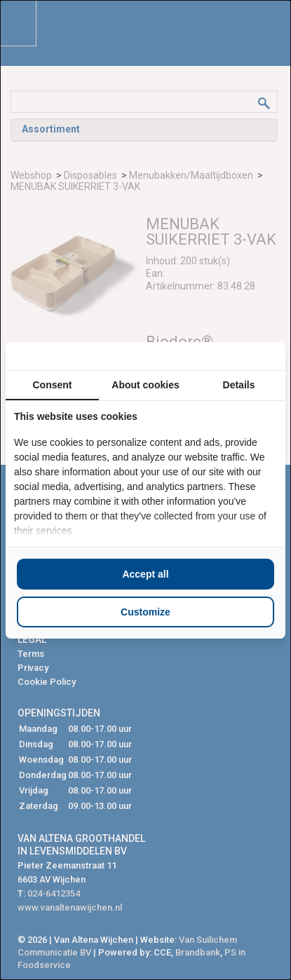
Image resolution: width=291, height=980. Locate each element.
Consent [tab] (53, 385)
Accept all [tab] (145, 574)
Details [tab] (239, 385)
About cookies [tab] (145, 385)
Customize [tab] (145, 612)
